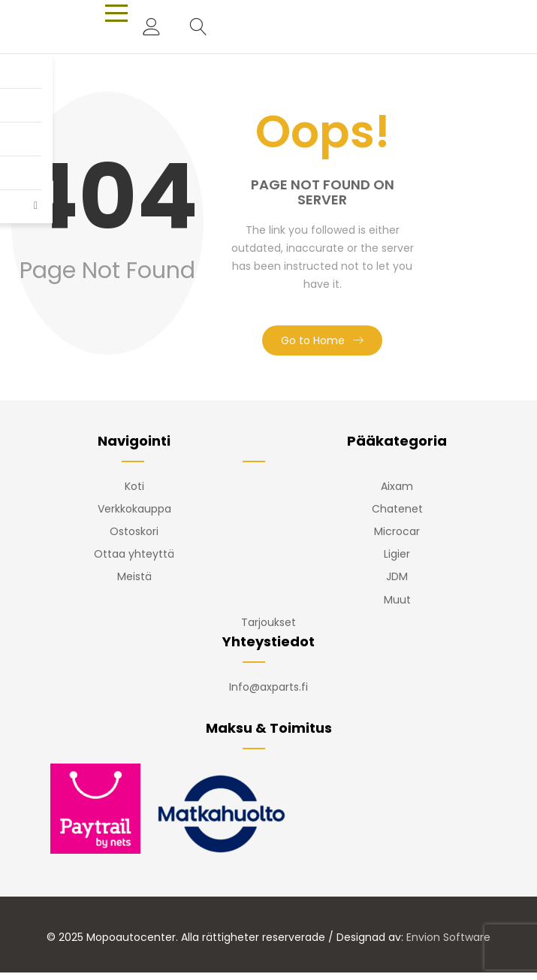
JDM (397, 576)
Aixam (397, 486)
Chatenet (397, 509)
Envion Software (448, 937)
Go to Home (313, 340)
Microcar (397, 531)
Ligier (397, 554)
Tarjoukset (268, 622)
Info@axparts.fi (268, 687)
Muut (397, 600)
